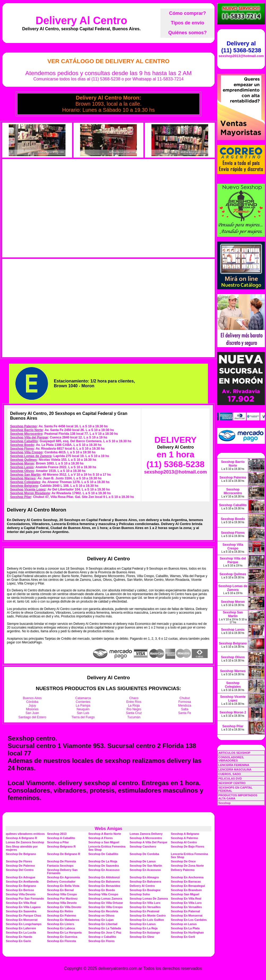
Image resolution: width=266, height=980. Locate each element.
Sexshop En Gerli (183, 937)
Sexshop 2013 (57, 834)
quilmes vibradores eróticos (25, 834)
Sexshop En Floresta (62, 941)
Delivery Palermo (183, 870)
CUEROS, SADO (230, 774)
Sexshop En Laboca (61, 928)
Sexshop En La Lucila (21, 932)
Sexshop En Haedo (19, 937)
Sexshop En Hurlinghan (187, 932)
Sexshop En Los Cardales (189, 920)
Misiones (32, 709)
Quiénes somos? (187, 33)
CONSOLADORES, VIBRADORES (231, 759)
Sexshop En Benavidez (104, 886)
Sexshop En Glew (142, 937)
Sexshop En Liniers (61, 924)
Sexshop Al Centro (184, 842)
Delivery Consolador (61, 882)
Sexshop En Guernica (62, 937)
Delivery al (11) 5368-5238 (241, 47)
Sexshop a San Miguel (104, 842)
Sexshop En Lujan (101, 920)
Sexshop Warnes (23, 478)
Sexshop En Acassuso (104, 870)
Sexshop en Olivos (101, 915)
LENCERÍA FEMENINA (234, 765)
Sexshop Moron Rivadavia (30, 493)
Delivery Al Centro (81, 20)
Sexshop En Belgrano (21, 886)
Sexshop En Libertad (103, 924)
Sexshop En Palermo (62, 915)
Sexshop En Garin (18, 941)
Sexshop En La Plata (185, 928)
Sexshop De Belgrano (21, 854)
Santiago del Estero (32, 717)
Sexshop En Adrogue (21, 877)
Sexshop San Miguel (185, 894)
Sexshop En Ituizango (145, 932)
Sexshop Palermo (23, 426)
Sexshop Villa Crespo (26, 452)
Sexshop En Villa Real (186, 899)
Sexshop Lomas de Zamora (31, 456)
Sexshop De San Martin (146, 866)
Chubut (185, 698)
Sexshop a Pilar (58, 842)
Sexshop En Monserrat (187, 915)
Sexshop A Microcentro (146, 838)
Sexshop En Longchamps (24, 924)
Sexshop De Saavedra (104, 866)
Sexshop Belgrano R (62, 846)
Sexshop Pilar (21, 497)
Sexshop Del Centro (20, 870)
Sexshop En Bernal (60, 890)
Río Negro (134, 709)
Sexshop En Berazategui (188, 886)
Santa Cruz (134, 713)
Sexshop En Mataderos (63, 920)
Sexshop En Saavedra (21, 911)
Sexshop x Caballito (102, 937)
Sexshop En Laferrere (21, 928)
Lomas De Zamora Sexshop (25, 842)
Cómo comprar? (187, 13)
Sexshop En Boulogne (145, 890)
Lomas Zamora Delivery (146, 834)
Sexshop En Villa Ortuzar (106, 903)
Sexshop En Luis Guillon (147, 920)
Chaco (134, 698)
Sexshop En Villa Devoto (64, 907)
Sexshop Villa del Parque (29, 437)
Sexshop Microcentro (26, 434)
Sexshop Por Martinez (62, 899)
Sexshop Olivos (22, 471)
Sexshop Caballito (24, 441)
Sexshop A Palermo (184, 838)
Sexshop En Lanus (143, 924)
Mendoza (185, 706)
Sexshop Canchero (143, 846)
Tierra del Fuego (83, 717)
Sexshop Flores (22, 449)
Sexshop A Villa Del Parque (149, 842)
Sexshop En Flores (101, 941)
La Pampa (83, 706)
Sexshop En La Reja (144, 928)
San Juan (32, 713)
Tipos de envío (187, 23)
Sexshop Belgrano (24, 486)
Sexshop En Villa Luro (145, 903)
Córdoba (32, 702)
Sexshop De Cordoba (144, 854)
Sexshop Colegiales (25, 482)
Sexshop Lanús (22, 467)
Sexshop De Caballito (103, 854)
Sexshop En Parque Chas (23, 915)
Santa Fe (185, 713)
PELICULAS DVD (230, 779)
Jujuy (32, 706)
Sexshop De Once (183, 861)
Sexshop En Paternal (185, 911)
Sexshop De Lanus (143, 861)
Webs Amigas (108, 829)
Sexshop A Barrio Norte (105, 834)
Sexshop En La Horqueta (64, 932)
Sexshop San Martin (25, 475)
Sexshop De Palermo (20, 866)
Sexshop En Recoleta (103, 911)
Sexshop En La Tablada (105, 928)
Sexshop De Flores (19, 861)
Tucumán (134, 717)
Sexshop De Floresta (62, 861)
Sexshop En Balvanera (104, 882)
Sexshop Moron (22, 463)
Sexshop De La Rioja (103, 861)
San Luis (83, 713)
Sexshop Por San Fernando (25, 899)
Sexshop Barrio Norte (26, 430)
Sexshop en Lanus (184, 924)
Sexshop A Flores (101, 838)
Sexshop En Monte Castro (148, 915)
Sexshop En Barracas (186, 882)
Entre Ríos (134, 702)
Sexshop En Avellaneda (22, 882)
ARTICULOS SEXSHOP (234, 753)
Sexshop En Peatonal (145, 911)
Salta (185, 709)
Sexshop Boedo (22, 445)
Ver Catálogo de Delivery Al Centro (108, 61)
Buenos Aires (32, 698)
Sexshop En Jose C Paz (105, 932)
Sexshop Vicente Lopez (28, 489)
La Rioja (134, 706)
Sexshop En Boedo (102, 890)
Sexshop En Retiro (60, 911)
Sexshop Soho (140, 894)
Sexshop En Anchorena (187, 877)
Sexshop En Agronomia (64, 877)
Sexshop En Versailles (145, 907)
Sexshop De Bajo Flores (187, 846)
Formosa (185, 702)
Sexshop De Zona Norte (187, 866)
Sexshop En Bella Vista (63, 886)
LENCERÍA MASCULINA (235, 770)
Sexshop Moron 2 (233, 712)
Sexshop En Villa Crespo (105, 907)
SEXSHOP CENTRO (232, 783)
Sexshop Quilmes (23, 460)
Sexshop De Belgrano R (64, 854)
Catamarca (83, 698)
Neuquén (83, 709)
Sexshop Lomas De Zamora (149, 899)
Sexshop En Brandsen (186, 890)
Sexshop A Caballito (61, 838)
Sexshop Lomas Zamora (105, 899)
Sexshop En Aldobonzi (104, 877)
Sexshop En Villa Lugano (23, 907)
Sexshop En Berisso (20, 890)
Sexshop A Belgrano (185, 834)
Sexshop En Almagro (144, 877)
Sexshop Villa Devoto (21, 894)
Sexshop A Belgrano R (21, 838)
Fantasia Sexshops (60, 866)
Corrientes (83, 702)
